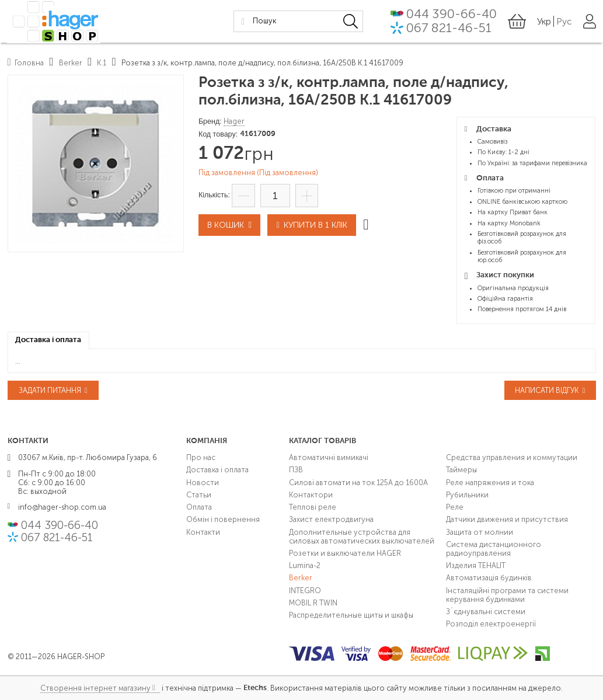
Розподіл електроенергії (491, 624)
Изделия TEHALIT (476, 565)
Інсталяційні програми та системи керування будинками (507, 595)
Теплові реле (313, 507)
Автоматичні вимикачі (329, 457)
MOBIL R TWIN (313, 603)
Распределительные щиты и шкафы (351, 615)
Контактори (311, 495)
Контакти (203, 532)
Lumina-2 (305, 565)
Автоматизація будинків (489, 578)
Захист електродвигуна (331, 519)
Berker (301, 578)
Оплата (199, 507)
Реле (455, 507)
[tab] (48, 341)
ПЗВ (296, 470)
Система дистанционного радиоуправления (494, 549)
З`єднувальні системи (486, 612)
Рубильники (467, 495)
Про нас (201, 457)
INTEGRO (305, 591)
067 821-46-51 (449, 29)
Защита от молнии (480, 532)
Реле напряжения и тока (490, 483)
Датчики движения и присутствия (507, 519)
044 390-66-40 (452, 15)
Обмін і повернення (223, 519)
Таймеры (461, 470)
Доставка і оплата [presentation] (48, 340)
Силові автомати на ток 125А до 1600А (358, 483)
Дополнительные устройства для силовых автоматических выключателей (362, 537)
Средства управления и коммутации (512, 457)
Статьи (199, 495)
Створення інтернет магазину (95, 688)
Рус (564, 22)
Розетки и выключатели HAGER (345, 553)
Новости (203, 483)
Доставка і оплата (217, 470)
